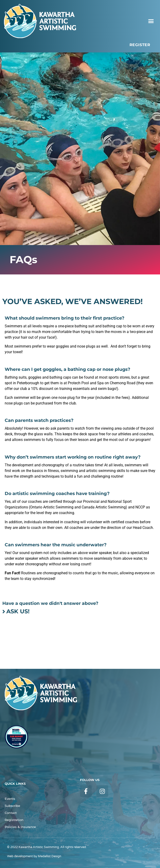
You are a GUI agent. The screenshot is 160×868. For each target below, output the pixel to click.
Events (10, 799)
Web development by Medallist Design (34, 856)
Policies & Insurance (20, 827)
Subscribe (12, 806)
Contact (11, 813)
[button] (151, 21)
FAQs (9, 792)
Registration (14, 820)
